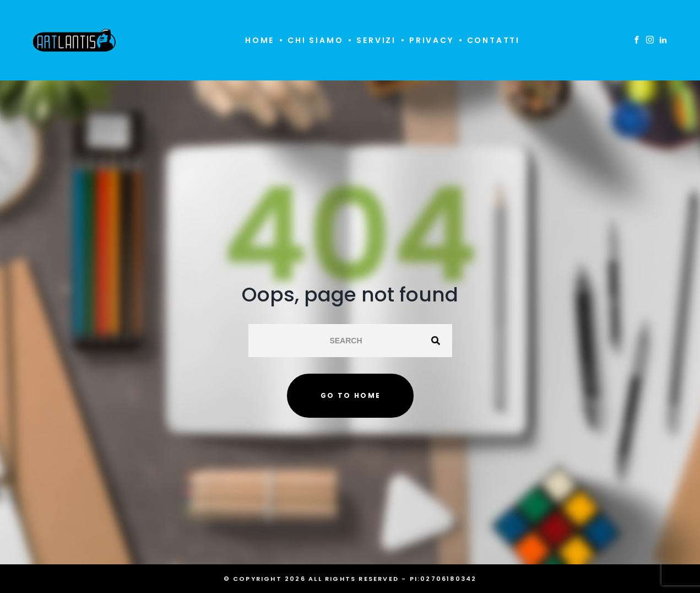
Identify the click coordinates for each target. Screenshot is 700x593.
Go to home (351, 395)
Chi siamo (315, 40)
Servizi (376, 40)
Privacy (432, 40)
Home (260, 40)
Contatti (493, 40)
